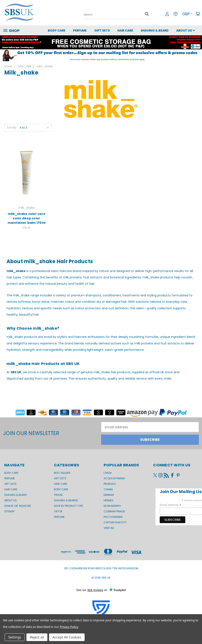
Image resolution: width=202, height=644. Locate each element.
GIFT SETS (102, 30)
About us (186, 30)
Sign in (9, 506)
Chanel (108, 489)
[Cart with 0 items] (198, 14)
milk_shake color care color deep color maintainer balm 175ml (27, 218)
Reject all (37, 637)
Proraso (110, 484)
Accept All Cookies (67, 637)
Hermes (109, 500)
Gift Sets (60, 478)
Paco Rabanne (113, 517)
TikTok (58, 511)
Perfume (80, 30)
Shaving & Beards (66, 500)
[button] (101, 55)
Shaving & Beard (155, 30)
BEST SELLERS (62, 473)
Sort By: (12, 128)
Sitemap (9, 511)
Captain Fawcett (115, 522)
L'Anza (108, 473)
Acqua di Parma (114, 478)
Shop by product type (68, 506)
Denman (109, 495)
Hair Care (125, 30)
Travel (58, 495)
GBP (187, 14)
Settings (15, 637)
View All (109, 528)
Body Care (57, 30)
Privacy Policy (69, 627)
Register (25, 506)
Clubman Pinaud (114, 511)
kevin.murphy (112, 506)
